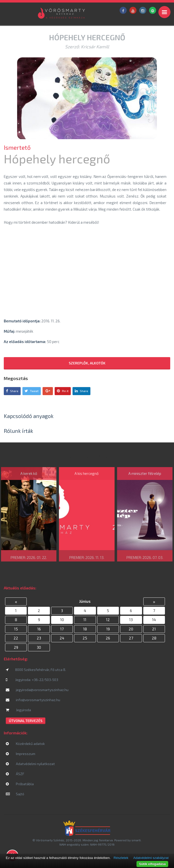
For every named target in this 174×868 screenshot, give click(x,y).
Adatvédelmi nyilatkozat (30, 764)
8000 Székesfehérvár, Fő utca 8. (36, 670)
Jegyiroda (18, 710)
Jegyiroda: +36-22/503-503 (32, 680)
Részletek (121, 858)
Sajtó (15, 794)
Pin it (63, 391)
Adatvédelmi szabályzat (151, 858)
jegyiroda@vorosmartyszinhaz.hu (37, 690)
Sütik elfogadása (152, 864)
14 (154, 620)
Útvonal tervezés (26, 721)
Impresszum (21, 754)
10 (62, 620)
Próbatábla (20, 784)
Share (12, 391)
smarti (136, 840)
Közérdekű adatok (25, 744)
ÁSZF (15, 774)
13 (131, 620)
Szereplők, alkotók (87, 363)
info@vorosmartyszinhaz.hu (33, 700)
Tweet (32, 391)
